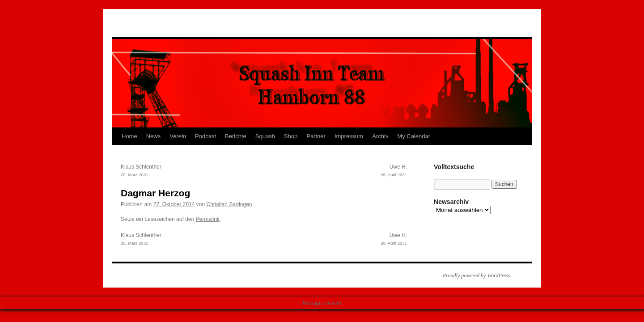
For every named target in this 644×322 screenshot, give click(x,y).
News (154, 136)
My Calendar (414, 136)
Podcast (205, 136)
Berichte (236, 136)
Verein (178, 136)
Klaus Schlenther (192, 171)
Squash (265, 136)
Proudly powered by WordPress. (477, 275)
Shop (291, 136)
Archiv (380, 136)
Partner (316, 136)
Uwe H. (335, 171)
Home (129, 136)
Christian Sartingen (229, 204)
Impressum (349, 136)
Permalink (207, 219)
